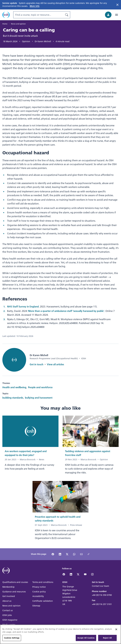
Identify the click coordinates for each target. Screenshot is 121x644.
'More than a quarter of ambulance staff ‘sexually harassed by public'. (66, 311)
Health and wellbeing (14, 387)
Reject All (107, 640)
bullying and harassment (39, 398)
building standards (13, 398)
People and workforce (40, 387)
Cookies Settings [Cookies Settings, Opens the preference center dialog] (12, 640)
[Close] (116, 631)
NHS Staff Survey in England (23, 306)
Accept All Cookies (86, 640)
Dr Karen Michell (43, 41)
